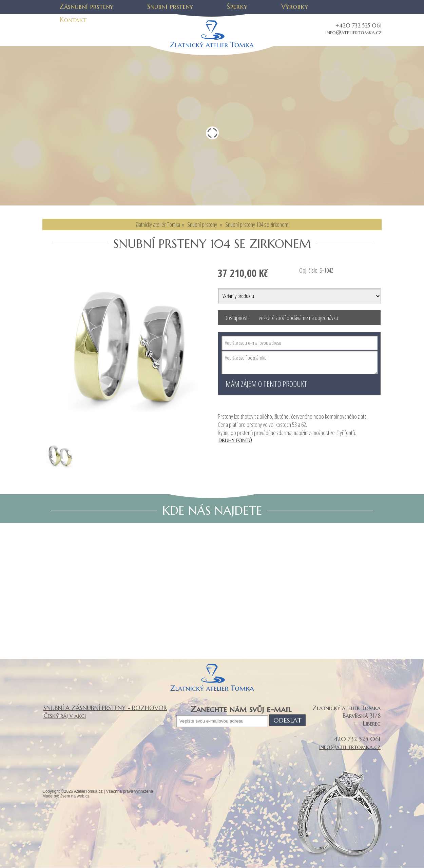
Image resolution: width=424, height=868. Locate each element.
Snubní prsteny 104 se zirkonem (257, 224)
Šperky (237, 7)
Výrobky (295, 7)
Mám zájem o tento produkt (266, 384)
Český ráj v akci (65, 716)
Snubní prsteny (170, 7)
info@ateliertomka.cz (353, 32)
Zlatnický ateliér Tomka (158, 224)
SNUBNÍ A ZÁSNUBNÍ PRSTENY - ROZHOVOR (105, 708)
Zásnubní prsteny (86, 7)
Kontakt (73, 20)
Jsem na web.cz (75, 796)
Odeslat (287, 720)
